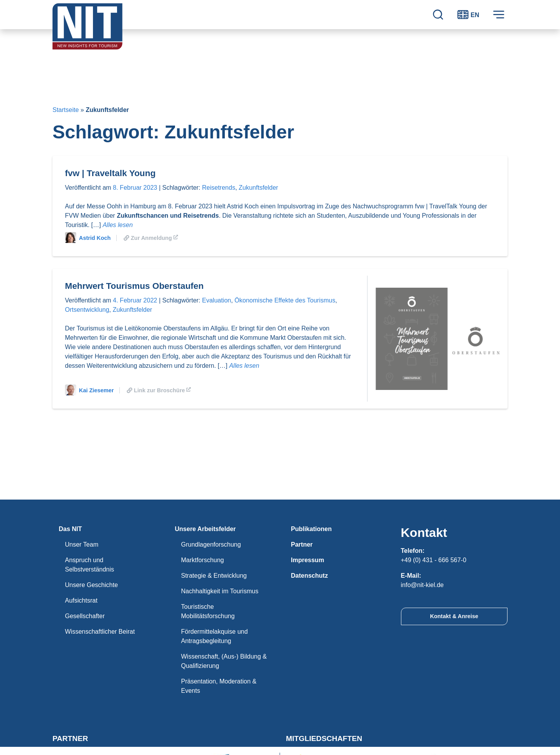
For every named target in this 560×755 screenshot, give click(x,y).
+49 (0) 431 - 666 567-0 (434, 560)
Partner (302, 544)
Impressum (307, 560)
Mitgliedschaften (324, 738)
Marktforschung (203, 560)
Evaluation (217, 300)
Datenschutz (309, 576)
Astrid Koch (88, 238)
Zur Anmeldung (151, 238)
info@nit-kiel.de (423, 585)
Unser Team (82, 544)
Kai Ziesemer (89, 390)
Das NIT (70, 529)
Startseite (66, 110)
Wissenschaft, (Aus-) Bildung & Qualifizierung (224, 661)
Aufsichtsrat (81, 600)
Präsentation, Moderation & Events (219, 686)
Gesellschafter (85, 616)
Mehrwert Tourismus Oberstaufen (134, 286)
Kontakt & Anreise (454, 616)
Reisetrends (219, 188)
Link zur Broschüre (159, 390)
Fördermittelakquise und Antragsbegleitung (215, 636)
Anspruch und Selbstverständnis (89, 565)
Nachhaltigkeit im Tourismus (220, 591)
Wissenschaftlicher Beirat (100, 632)
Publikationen (311, 529)
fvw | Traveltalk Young (110, 173)
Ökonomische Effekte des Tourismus (285, 300)
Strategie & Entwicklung (214, 576)
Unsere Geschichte (91, 585)
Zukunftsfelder (258, 188)
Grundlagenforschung (211, 544)
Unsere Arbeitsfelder (206, 529)
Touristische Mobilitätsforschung (208, 611)
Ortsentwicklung (87, 310)
